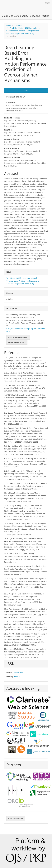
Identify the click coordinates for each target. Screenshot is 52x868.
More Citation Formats (18, 337)
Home (9, 25)
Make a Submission (16, 818)
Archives (18, 25)
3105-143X (18, 676)
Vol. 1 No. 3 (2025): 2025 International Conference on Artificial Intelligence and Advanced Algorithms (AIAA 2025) (23, 31)
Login (47, 3)
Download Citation (17, 342)
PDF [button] (26, 90)
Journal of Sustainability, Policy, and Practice (26, 16)
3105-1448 (18, 672)
